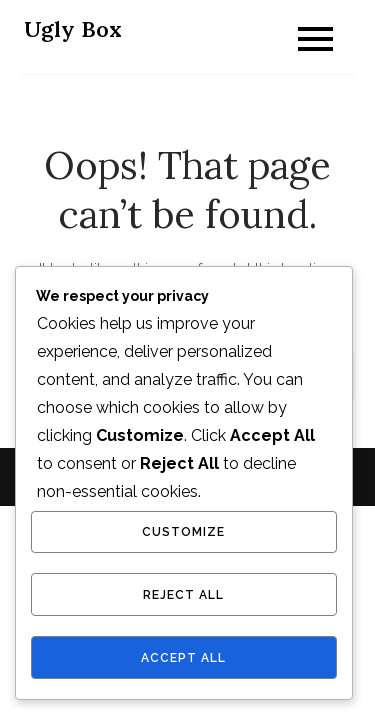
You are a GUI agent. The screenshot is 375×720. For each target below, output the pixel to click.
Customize (183, 532)
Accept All (183, 658)
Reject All (183, 595)
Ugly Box (73, 29)
